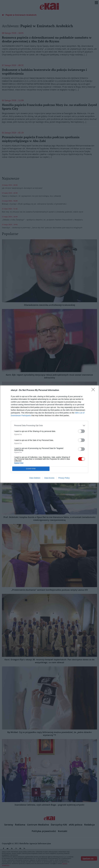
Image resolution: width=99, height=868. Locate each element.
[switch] (81, 431)
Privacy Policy (64, 478)
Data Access (49, 478)
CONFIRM (31, 469)
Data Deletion (35, 478)
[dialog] (49, 434)
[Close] (94, 390)
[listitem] (49, 426)
